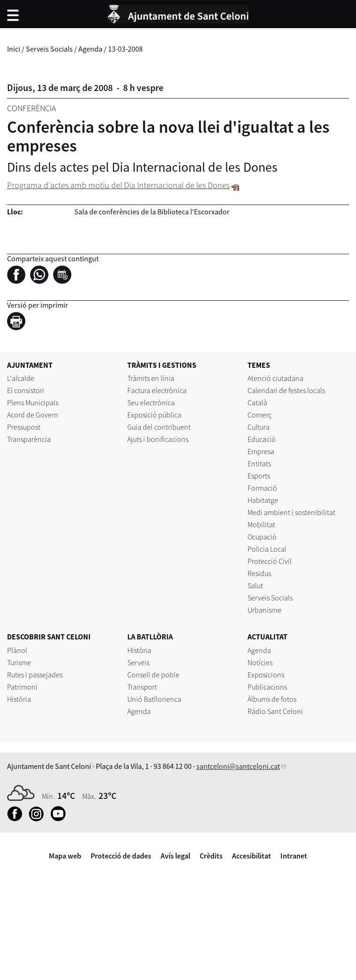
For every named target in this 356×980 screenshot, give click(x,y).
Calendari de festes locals (286, 390)
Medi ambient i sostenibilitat (291, 512)
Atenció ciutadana (275, 378)
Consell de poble (153, 675)
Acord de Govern (33, 415)
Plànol (17, 650)
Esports (259, 476)
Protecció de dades (121, 856)
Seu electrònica (151, 403)
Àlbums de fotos (272, 699)
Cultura (259, 427)
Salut (255, 585)
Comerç (259, 415)
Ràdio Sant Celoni (275, 711)
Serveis (138, 662)
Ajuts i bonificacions (158, 439)
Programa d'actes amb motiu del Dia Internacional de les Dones (118, 185)
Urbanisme (264, 610)
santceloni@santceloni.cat (238, 766)
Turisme (19, 662)
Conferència (31, 108)
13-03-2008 (125, 49)
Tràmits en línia (151, 378)
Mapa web (65, 856)
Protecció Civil (270, 561)
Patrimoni (22, 687)
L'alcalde (21, 378)
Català (257, 403)
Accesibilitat (252, 856)
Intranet (294, 856)
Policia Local (267, 549)
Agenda (90, 49)
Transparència (29, 439)
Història (19, 699)
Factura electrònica (157, 390)
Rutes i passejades (35, 675)
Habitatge (263, 500)
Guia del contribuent (159, 427)
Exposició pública (154, 415)
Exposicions (266, 675)
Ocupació (262, 537)
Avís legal (175, 856)
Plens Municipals (33, 403)
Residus (259, 573)
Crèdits (211, 856)
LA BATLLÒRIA (150, 637)
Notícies (260, 662)
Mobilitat (261, 524)
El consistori (26, 390)
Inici (14, 49)
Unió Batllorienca (154, 699)
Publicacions (267, 687)
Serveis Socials (49, 49)
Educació (262, 439)
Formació (262, 488)
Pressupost (24, 427)
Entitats (259, 463)
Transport (142, 687)
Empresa (261, 451)
